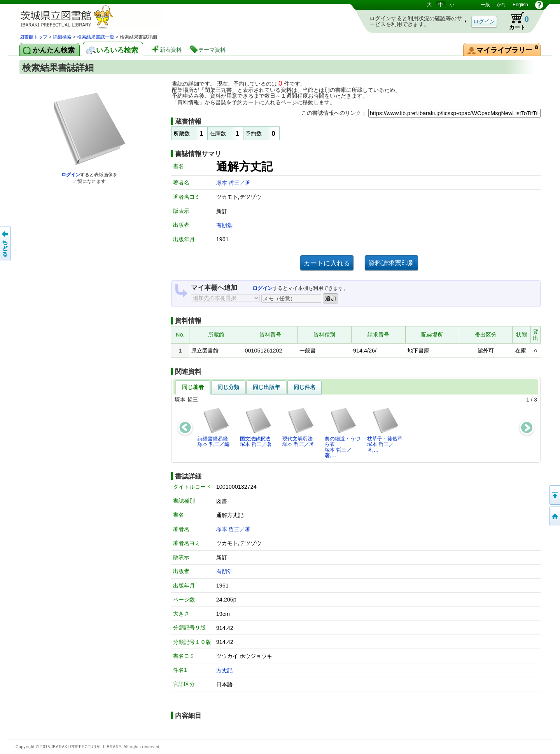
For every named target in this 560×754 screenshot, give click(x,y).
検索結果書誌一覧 (96, 37)
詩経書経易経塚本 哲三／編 (214, 427)
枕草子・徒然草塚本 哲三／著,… (385, 430)
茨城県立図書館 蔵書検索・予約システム (101, 17)
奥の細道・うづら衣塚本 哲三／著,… (342, 433)
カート (515, 21)
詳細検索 (62, 37)
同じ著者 (193, 387)
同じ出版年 (266, 387)
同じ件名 (304, 387)
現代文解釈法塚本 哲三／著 (298, 427)
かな (501, 5)
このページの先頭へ (554, 495)
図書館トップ (33, 37)
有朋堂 (224, 225)
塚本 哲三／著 (233, 183)
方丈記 (224, 670)
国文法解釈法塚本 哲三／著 (256, 427)
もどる (6, 244)
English (520, 5)
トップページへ (554, 516)
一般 (485, 5)
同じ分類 (228, 387)
